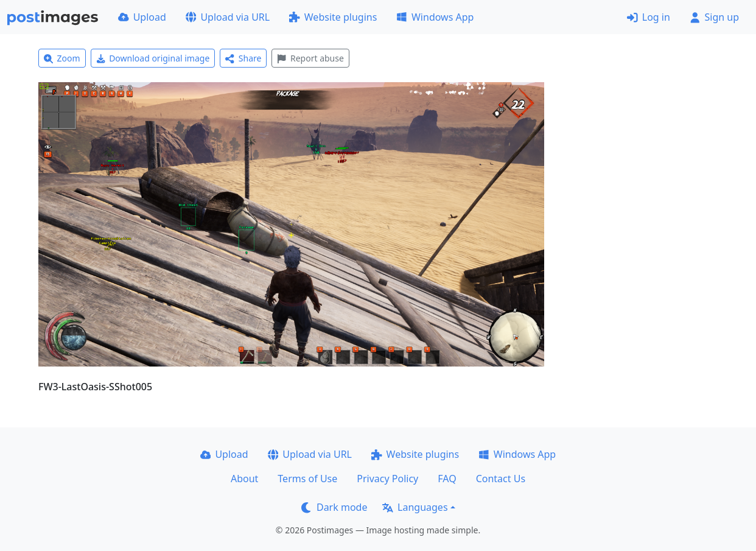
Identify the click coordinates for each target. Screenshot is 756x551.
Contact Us (501, 479)
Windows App (435, 17)
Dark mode (334, 507)
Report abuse (310, 58)
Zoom (62, 58)
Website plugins (333, 17)
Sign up (714, 17)
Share (243, 58)
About (244, 479)
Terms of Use (307, 479)
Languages (415, 507)
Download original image (153, 58)
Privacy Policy (387, 479)
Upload (142, 17)
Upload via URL (228, 17)
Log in (649, 17)
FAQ (447, 479)
